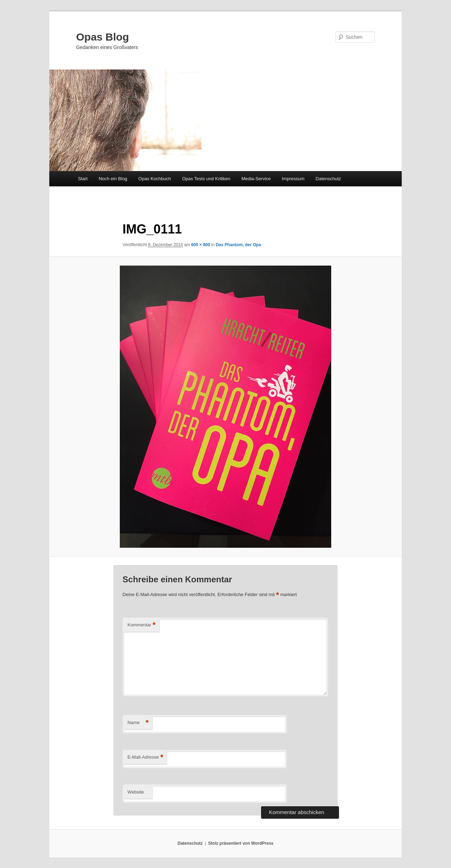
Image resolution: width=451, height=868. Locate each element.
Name (138, 723)
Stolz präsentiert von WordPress (241, 843)
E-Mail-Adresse (145, 757)
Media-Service (256, 179)
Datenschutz (328, 179)
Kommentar (142, 625)
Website (136, 792)
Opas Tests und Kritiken (206, 179)
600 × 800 (200, 245)
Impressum (293, 179)
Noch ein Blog (113, 179)
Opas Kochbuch (155, 179)
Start (83, 179)
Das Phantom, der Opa (238, 245)
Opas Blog (103, 37)
